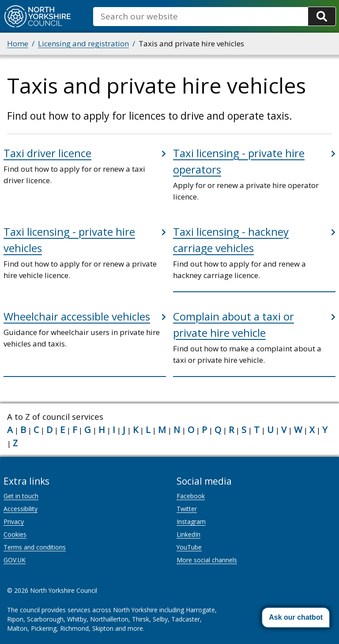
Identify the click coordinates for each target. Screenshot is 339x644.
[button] (296, 618)
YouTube (189, 547)
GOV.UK (15, 560)
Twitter (187, 509)
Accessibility (21, 509)
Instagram (191, 522)
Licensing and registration (83, 43)
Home (18, 43)
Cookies (15, 534)
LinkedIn (188, 534)
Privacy (14, 522)
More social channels (207, 560)
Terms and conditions (35, 547)
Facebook (191, 496)
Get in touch (21, 496)
